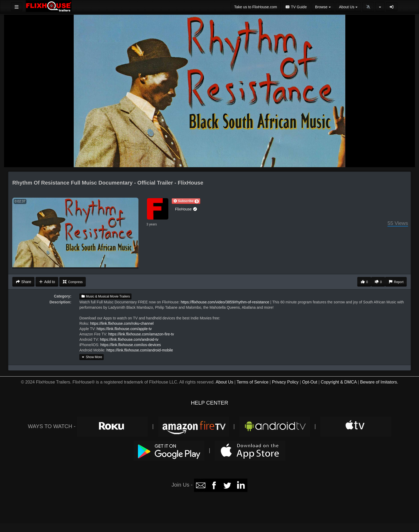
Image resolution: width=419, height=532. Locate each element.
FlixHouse (186, 209)
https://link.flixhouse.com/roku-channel (122, 323)
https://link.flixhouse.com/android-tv (129, 339)
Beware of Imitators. (379, 382)
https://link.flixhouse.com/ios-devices (131, 345)
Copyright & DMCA (339, 382)
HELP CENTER (210, 403)
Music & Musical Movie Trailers (105, 296)
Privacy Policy (285, 382)
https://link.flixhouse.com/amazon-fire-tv (141, 334)
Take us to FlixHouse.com (255, 7)
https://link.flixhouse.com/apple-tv (124, 329)
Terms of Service (252, 382)
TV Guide (296, 7)
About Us (224, 382)
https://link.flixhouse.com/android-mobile (140, 350)
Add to (47, 282)
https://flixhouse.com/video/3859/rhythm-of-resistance (225, 302)
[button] (186, 201)
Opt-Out (310, 382)
